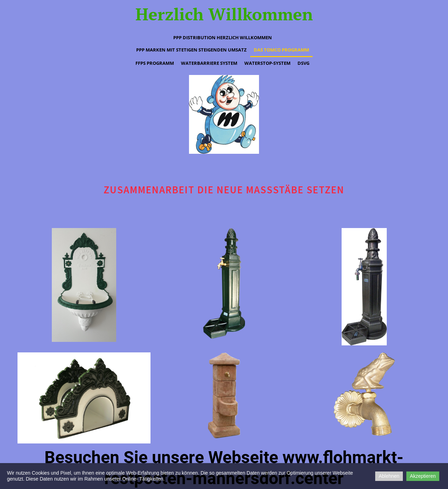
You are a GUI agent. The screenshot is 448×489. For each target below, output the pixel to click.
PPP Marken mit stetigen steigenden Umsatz (191, 50)
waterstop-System (267, 63)
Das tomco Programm (281, 50)
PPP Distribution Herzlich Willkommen (223, 37)
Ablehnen (389, 476)
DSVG (303, 63)
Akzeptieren (423, 476)
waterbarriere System (209, 63)
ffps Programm (155, 63)
